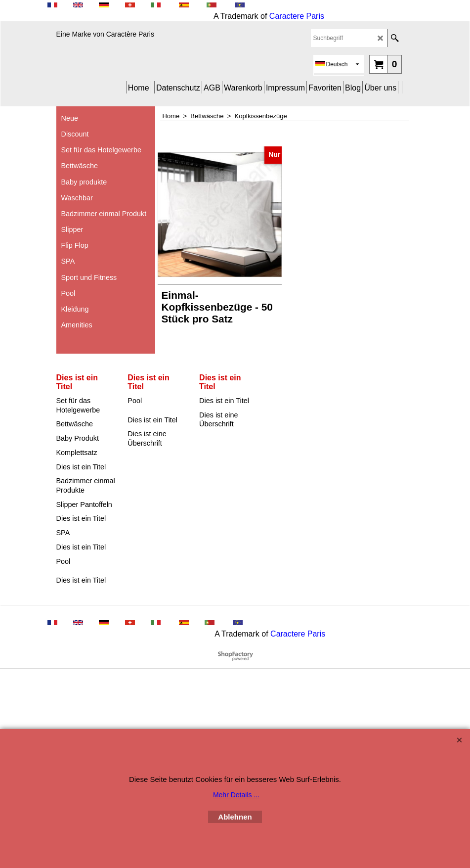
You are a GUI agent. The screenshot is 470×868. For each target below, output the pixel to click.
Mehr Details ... (236, 795)
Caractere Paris (297, 16)
